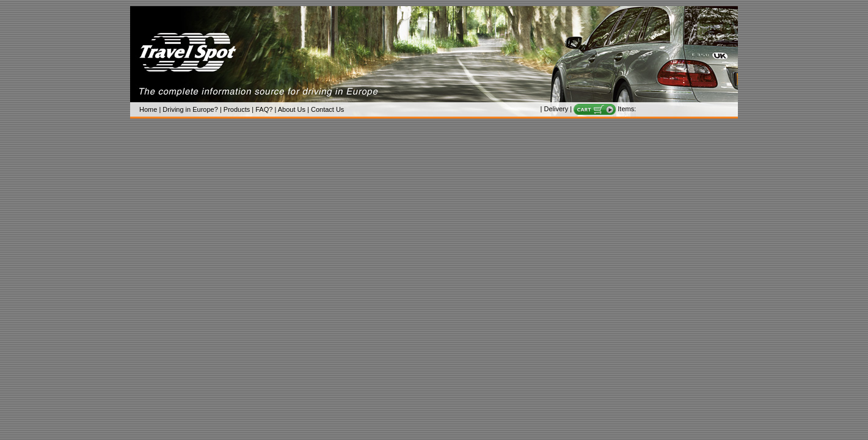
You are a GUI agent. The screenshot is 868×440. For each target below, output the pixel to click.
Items (626, 109)
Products (237, 109)
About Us (292, 109)
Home (148, 109)
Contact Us (327, 109)
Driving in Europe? (190, 109)
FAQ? (264, 109)
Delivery (556, 109)
